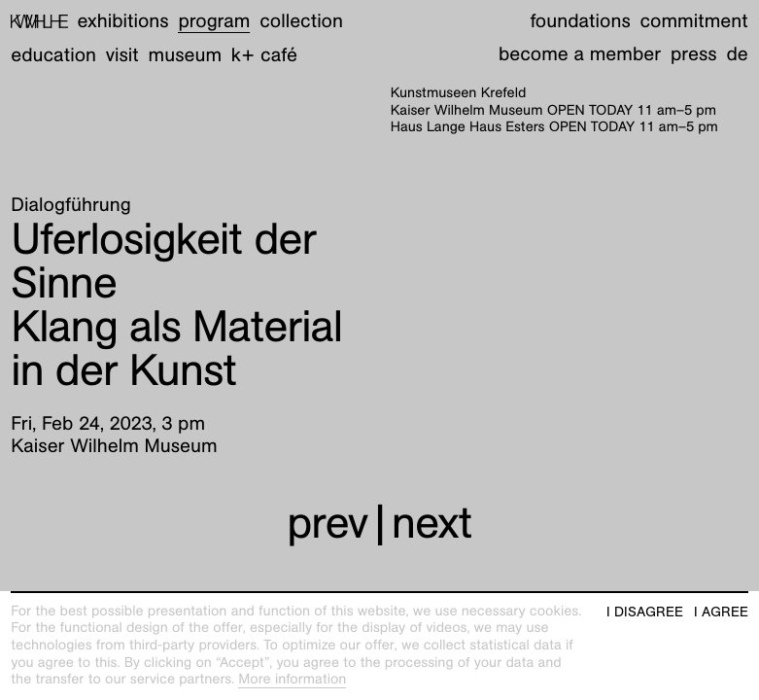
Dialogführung (70, 205)
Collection (301, 21)
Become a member (580, 54)
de (737, 54)
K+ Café (264, 55)
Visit (122, 55)
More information (292, 680)
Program (214, 21)
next (432, 522)
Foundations (580, 21)
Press (694, 54)
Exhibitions (123, 21)
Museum (186, 55)
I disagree (645, 612)
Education (53, 55)
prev (327, 522)
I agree (721, 612)
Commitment (693, 21)
